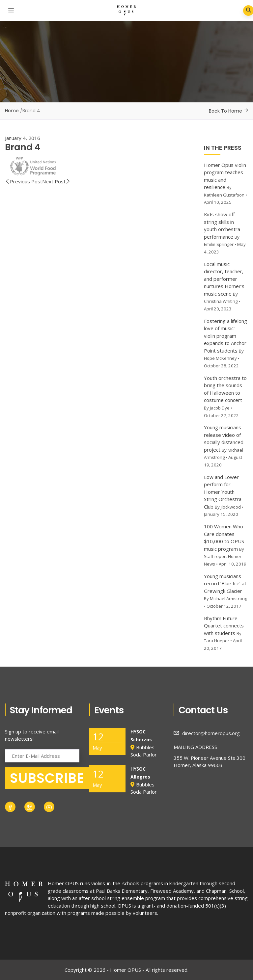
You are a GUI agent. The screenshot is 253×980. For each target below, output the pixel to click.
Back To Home (225, 111)
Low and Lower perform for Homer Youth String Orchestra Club (223, 492)
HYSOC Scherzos (141, 736)
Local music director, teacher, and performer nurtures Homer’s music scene (224, 279)
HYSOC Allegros (140, 773)
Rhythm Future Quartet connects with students (224, 626)
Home (12, 111)
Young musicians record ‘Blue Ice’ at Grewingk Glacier (225, 583)
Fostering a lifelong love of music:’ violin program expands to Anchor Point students (225, 336)
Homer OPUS (63, 883)
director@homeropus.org (207, 733)
